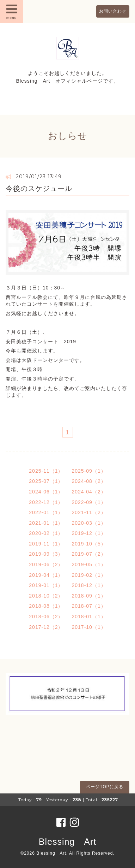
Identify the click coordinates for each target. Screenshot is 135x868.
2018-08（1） (46, 606)
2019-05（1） (89, 564)
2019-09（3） (46, 554)
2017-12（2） (46, 627)
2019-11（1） (46, 544)
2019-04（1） (46, 575)
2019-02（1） (89, 575)
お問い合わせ (113, 11)
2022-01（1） (46, 512)
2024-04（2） (89, 492)
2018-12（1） (89, 585)
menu (12, 11)
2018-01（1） (89, 617)
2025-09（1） (89, 471)
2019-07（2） (89, 554)
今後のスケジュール (39, 189)
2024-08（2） (89, 481)
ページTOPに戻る (105, 787)
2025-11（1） (46, 471)
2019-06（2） (46, 564)
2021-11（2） (89, 512)
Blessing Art (67, 842)
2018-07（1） (89, 606)
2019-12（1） (89, 533)
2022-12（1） (46, 502)
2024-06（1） (46, 492)
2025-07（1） (46, 481)
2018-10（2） (46, 596)
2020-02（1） (46, 533)
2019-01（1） (46, 585)
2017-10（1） (89, 627)
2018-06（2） (46, 617)
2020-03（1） (89, 523)
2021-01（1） (46, 523)
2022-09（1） (89, 502)
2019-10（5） (89, 544)
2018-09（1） (89, 596)
